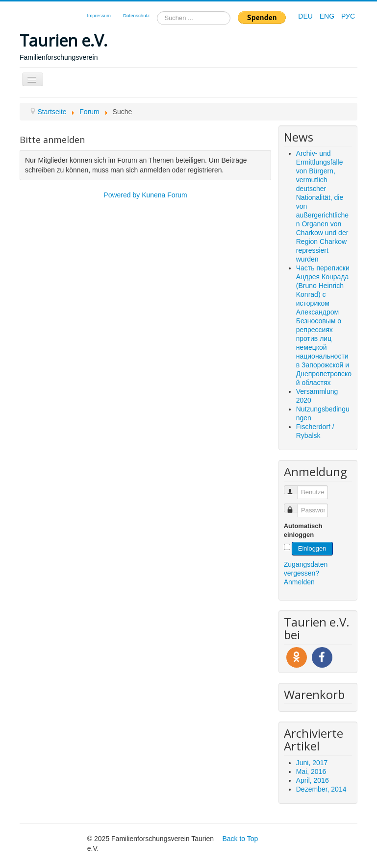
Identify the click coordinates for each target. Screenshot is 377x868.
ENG (328, 16)
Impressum (99, 15)
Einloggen (312, 548)
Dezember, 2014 (321, 789)
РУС (348, 16)
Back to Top (240, 839)
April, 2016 (313, 780)
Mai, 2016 (311, 772)
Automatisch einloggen (303, 530)
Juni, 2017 (312, 763)
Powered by (122, 195)
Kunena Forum (164, 195)
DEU (306, 16)
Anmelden (299, 582)
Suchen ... (157, 12)
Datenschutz (136, 15)
